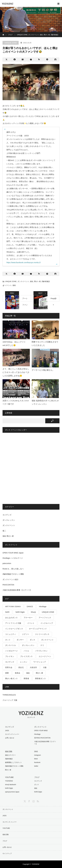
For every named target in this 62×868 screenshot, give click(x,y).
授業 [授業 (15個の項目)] (7, 673)
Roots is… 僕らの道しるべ (13, 569)
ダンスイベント (23, 281)
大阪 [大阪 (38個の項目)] (45, 667)
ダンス (37, 785)
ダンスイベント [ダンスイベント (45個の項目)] (47, 640)
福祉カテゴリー (10, 755)
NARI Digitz (9, 788)
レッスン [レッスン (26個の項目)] (24, 662)
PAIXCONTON (8, 585)
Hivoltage (37, 734)
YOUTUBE (6, 828)
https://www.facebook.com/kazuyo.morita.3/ (24, 262)
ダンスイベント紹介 (11, 579)
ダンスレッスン (9, 520)
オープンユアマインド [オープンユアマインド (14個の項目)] (38, 629)
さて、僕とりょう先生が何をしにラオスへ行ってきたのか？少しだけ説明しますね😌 (16, 372)
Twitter (24, 801)
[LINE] (31, 60)
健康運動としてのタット (13, 762)
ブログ (5, 841)
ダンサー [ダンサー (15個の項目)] (20, 640)
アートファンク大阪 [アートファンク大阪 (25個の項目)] (13, 623)
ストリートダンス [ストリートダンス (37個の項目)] (42, 634)
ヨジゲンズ (7, 515)
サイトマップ (7, 854)
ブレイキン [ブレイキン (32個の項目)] (10, 656)
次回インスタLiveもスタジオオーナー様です (16, 402)
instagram (38, 755)
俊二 (4, 531)
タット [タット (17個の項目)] (8, 640)
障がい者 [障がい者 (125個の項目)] (39, 673)
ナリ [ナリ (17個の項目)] (42, 645)
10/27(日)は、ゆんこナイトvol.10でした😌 (14, 344)
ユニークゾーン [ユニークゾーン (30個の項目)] (45, 656)
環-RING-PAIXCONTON (42, 738)
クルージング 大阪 (10, 700)
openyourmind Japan (12, 792)
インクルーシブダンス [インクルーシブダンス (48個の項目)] (14, 629)
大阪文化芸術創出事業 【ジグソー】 (17, 590)
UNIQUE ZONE (11, 43)
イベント (8, 285)
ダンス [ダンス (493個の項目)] (32, 640)
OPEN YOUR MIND (41, 731)
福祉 (32, 281)
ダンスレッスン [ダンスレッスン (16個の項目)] (28, 645)
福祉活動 (6, 835)
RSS (38, 801)
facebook (37, 762)
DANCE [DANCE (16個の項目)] (30, 607)
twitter (36, 766)
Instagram (33, 801)
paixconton (7, 563)
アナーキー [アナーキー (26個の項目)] (28, 618)
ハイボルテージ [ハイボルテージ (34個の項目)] (11, 651)
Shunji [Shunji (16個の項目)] (33, 612)
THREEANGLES (9, 695)
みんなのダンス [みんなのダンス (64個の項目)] (11, 618)
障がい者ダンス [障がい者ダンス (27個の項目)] (11, 678)
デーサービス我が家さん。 (43, 370)
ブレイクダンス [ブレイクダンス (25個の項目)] (26, 656)
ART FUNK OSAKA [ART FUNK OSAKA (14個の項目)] (13, 607)
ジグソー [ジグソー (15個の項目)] (25, 634)
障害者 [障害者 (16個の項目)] (26, 678)
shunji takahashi (11, 785)
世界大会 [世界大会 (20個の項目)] (9, 667)
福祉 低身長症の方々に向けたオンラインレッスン (45, 402)
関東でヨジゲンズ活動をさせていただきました (45, 344)
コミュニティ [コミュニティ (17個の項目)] (11, 634)
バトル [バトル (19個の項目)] (26, 651)
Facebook (29, 801)
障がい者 (37, 281)
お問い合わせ (10, 738)
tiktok (36, 759)
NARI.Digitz (38, 792)
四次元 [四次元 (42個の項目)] (21, 667)
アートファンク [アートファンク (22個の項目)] (45, 618)
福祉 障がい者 (8, 536)
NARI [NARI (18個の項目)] (7, 612)
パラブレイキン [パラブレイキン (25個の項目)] (41, 651)
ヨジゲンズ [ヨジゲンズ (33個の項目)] (10, 662)
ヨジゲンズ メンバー (12, 734)
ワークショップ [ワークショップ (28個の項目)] (40, 662)
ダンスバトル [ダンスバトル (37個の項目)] (11, 645)
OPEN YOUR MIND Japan (13, 553)
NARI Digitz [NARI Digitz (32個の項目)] (20, 612)
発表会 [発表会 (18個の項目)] (17, 673)
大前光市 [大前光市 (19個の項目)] (33, 667)
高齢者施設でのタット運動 (13, 574)
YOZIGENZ (8, 4)
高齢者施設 (46, 281)
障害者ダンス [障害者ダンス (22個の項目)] (40, 678)
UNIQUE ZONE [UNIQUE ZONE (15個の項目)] (48, 612)
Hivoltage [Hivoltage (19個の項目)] (43, 607)
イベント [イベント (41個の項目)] (31, 623)
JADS (7, 731)
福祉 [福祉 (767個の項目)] (28, 673)
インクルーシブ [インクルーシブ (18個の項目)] (47, 623)
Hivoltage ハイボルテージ (13, 558)
